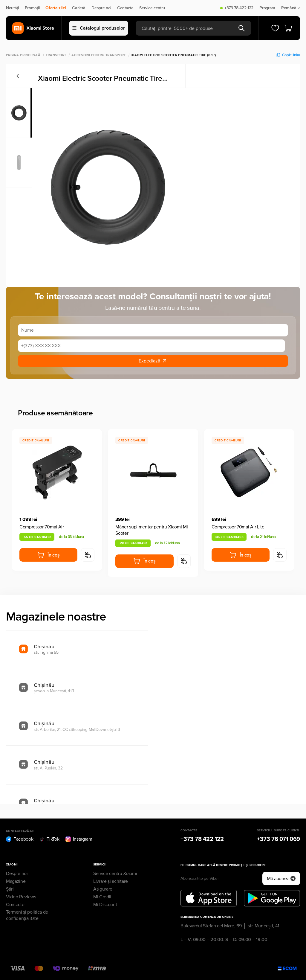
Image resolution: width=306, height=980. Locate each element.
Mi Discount (105, 905)
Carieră (79, 8)
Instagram (79, 839)
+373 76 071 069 (279, 839)
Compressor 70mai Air (42, 527)
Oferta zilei (56, 8)
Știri (10, 889)
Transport (56, 55)
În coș (48, 555)
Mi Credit (102, 897)
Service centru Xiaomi (115, 874)
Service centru (152, 8)
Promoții (32, 8)
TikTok (49, 839)
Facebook (20, 839)
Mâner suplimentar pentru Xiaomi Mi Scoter (152, 530)
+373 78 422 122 (239, 8)
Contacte (125, 8)
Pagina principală (23, 55)
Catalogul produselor (99, 28)
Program (267, 8)
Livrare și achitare (111, 881)
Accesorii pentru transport (98, 55)
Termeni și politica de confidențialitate (27, 915)
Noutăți (12, 8)
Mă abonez (281, 879)
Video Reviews (21, 897)
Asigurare (103, 889)
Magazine (16, 881)
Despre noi (101, 8)
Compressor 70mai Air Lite (238, 527)
